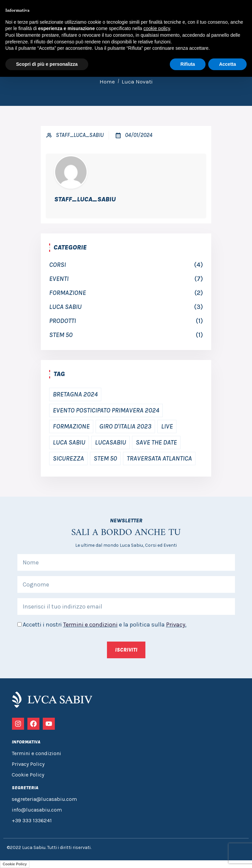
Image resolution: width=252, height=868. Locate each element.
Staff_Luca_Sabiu (80, 135)
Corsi (57, 265)
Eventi (59, 279)
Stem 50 (61, 335)
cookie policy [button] (157, 28)
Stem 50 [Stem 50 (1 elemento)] (105, 458)
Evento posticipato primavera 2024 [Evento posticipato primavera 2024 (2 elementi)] (106, 410)
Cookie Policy (15, 864)
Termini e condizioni (90, 625)
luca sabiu (65, 307)
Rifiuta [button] (188, 64)
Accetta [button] (227, 64)
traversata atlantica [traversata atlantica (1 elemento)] (159, 458)
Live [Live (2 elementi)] (167, 426)
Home (107, 81)
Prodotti (62, 321)
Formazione (68, 293)
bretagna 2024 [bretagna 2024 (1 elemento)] (75, 394)
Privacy (176, 625)
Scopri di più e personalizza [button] (47, 64)
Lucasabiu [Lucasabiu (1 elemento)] (110, 442)
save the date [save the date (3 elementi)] (156, 442)
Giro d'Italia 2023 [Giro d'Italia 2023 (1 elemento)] (125, 426)
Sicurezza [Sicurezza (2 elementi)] (68, 458)
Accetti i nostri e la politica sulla (105, 625)
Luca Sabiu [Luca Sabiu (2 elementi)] (69, 442)
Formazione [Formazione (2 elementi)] (71, 426)
